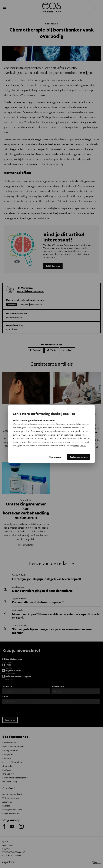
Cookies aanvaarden (79, 457)
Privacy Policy (79, 445)
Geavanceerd (55, 457)
